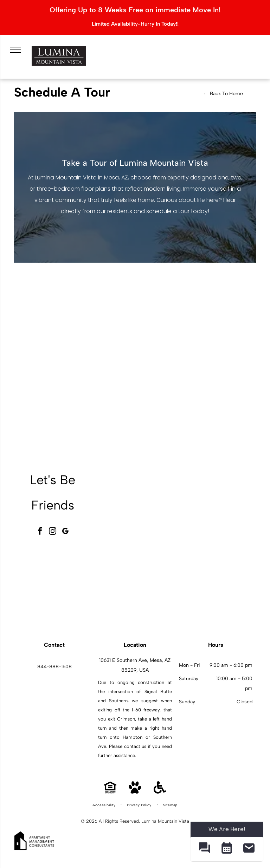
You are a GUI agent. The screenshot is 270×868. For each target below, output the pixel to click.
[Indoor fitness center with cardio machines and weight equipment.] (216, 507)
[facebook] (40, 532)
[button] (204, 849)
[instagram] (53, 532)
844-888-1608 (54, 667)
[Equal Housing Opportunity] (110, 792)
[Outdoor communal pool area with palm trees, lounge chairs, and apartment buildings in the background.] (138, 585)
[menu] (14, 48)
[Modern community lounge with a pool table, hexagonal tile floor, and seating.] (138, 507)
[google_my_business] (65, 532)
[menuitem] (104, 805)
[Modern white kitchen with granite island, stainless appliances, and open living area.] (216, 585)
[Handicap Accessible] (160, 792)
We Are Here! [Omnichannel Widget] (227, 829)
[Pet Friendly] (135, 792)
